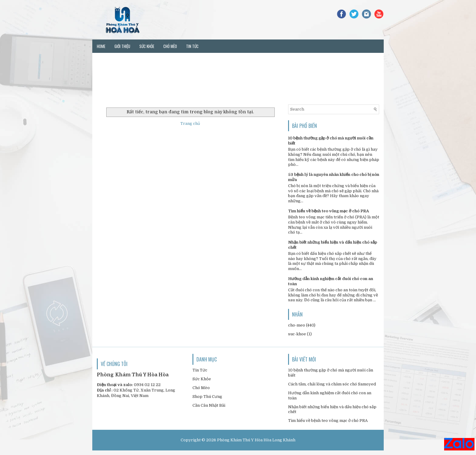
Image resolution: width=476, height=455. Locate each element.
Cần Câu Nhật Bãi (209, 405)
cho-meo (297, 325)
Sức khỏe (147, 46)
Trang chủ (190, 123)
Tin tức (192, 46)
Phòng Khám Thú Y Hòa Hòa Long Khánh (256, 440)
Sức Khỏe (202, 379)
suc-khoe (297, 334)
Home (101, 46)
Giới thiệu (122, 46)
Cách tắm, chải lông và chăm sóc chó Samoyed (332, 384)
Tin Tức (200, 370)
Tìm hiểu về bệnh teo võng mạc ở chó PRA (328, 211)
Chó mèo (170, 46)
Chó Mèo (201, 388)
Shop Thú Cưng (207, 397)
